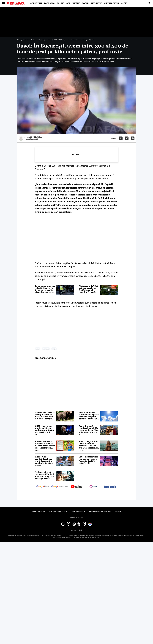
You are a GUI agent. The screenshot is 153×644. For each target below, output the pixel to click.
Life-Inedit (97, 3)
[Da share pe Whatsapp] (133, 138)
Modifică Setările (76, 517)
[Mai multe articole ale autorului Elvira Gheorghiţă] (21, 138)
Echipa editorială (38, 512)
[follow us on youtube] (76, 487)
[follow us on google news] (43, 487)
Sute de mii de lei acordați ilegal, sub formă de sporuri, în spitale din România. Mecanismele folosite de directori (44, 460)
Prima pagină (21, 40)
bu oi (38, 349)
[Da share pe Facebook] (121, 138)
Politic (60, 3)
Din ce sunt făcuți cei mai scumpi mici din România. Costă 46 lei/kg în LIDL (88, 460)
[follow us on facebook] (110, 487)
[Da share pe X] (127, 138)
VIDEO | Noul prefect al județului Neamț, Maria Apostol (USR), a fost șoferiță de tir (45, 429)
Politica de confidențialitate (100, 512)
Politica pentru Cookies (58, 512)
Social (86, 3)
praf (54, 349)
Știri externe (73, 3)
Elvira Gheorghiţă (31, 139)
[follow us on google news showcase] (60, 487)
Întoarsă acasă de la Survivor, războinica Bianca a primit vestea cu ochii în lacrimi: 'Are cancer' (45, 445)
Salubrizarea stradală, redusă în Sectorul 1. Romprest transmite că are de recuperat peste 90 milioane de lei (45, 289)
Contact (118, 512)
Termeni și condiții (78, 512)
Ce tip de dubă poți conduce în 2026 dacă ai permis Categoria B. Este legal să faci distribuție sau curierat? (45, 475)
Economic (49, 3)
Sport (124, 3)
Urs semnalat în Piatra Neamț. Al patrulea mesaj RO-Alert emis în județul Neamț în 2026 (45, 416)
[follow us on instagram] (93, 487)
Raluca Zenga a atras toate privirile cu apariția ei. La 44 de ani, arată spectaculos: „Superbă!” (89, 445)
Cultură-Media (112, 3)
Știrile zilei (36, 3)
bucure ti (46, 349)
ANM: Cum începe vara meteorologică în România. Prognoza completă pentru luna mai (89, 416)
